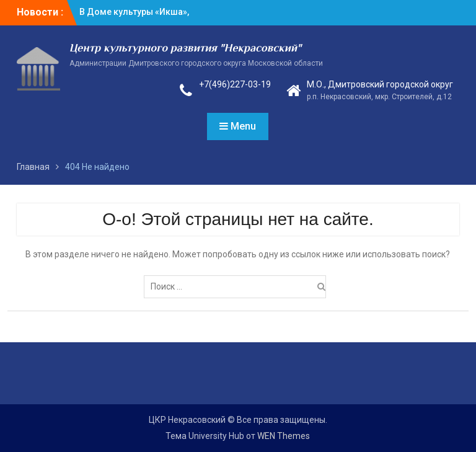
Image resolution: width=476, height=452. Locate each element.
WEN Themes (284, 436)
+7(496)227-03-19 (235, 84)
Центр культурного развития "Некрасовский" (186, 49)
